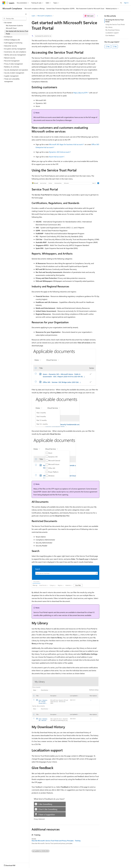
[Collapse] (26, 14)
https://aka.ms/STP (80, 93)
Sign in (126, 3)
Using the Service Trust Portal (115, 24)
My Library (109, 27)
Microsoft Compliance (45, 16)
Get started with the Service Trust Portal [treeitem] (17, 32)
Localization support (112, 33)
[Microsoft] (4, 3)
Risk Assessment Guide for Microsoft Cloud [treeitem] (14, 27)
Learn (33, 16)
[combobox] (15, 19)
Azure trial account (56, 157)
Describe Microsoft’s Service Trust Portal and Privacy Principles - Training (56, 841)
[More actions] (97, 16)
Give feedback (110, 35)
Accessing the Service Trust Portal (115, 21)
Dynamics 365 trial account (59, 152)
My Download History (113, 30)
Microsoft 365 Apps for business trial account (66, 144)
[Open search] (121, 3)
